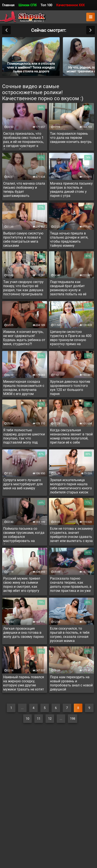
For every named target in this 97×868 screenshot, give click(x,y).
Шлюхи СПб (27, 5)
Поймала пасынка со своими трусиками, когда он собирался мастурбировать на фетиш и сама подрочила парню (24, 535)
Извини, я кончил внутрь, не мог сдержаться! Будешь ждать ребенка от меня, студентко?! (24, 338)
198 (73, 719)
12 (50, 719)
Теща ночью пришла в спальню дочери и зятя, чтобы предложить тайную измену (69, 239)
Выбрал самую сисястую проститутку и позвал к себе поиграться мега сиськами (23, 239)
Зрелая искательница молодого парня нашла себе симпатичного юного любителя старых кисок (71, 486)
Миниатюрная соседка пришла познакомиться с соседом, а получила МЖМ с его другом (24, 388)
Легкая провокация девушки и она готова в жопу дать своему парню (23, 633)
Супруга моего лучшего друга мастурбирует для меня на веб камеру (23, 484)
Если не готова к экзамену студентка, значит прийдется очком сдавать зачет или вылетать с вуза (71, 535)
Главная (8, 5)
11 (39, 719)
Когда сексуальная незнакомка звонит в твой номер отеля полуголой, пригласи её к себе (71, 436)
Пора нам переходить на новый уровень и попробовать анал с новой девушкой (71, 683)
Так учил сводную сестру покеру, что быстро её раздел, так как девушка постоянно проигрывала (23, 288)
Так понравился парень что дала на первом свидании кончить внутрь (71, 138)
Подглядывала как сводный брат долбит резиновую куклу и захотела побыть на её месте (68, 289)
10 (27, 719)
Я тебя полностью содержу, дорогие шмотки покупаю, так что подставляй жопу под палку (24, 437)
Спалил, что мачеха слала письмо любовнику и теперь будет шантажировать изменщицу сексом (24, 190)
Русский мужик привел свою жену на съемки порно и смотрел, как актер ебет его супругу (22, 585)
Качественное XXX (70, 5)
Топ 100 (46, 5)
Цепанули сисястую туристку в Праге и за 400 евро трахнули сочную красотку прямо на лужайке (71, 338)
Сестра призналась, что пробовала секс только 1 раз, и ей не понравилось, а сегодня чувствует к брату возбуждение (23, 140)
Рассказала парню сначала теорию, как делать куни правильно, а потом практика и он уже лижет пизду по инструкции (71, 585)
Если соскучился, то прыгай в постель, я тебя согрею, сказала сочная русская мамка (70, 635)
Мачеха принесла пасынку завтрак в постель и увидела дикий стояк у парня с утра (71, 190)
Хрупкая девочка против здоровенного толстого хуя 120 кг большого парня (70, 388)
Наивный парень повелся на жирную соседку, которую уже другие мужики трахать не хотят (24, 683)
